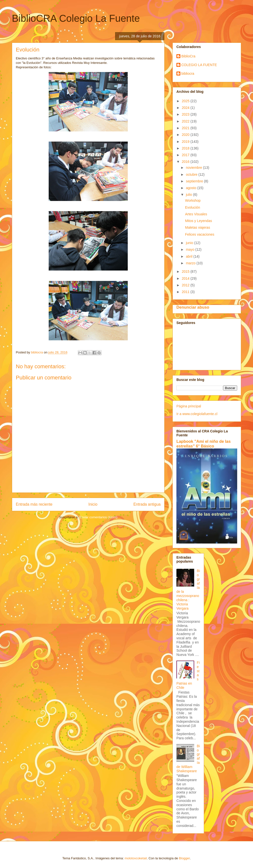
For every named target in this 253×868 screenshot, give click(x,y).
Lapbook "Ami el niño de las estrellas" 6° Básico (204, 444)
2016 (186, 162)
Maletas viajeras (198, 227)
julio (189, 195)
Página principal (189, 406)
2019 (186, 142)
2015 (186, 272)
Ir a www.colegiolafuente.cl (197, 414)
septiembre (195, 181)
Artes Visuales (196, 214)
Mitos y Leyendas (199, 221)
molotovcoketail (136, 858)
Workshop (193, 200)
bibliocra (188, 74)
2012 (186, 285)
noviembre (194, 168)
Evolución (193, 207)
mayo (190, 249)
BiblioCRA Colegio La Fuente (76, 18)
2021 (186, 128)
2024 (186, 108)
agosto (191, 188)
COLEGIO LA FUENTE (199, 65)
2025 (186, 101)
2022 (186, 121)
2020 (186, 135)
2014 (186, 278)
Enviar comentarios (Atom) (98, 517)
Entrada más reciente (34, 504)
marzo (191, 263)
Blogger (184, 858)
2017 (186, 155)
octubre (192, 174)
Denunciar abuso (193, 307)
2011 (186, 292)
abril (190, 256)
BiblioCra (188, 56)
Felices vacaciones (200, 234)
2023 (186, 114)
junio (190, 243)
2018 (186, 148)
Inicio (93, 504)
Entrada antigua (147, 504)
